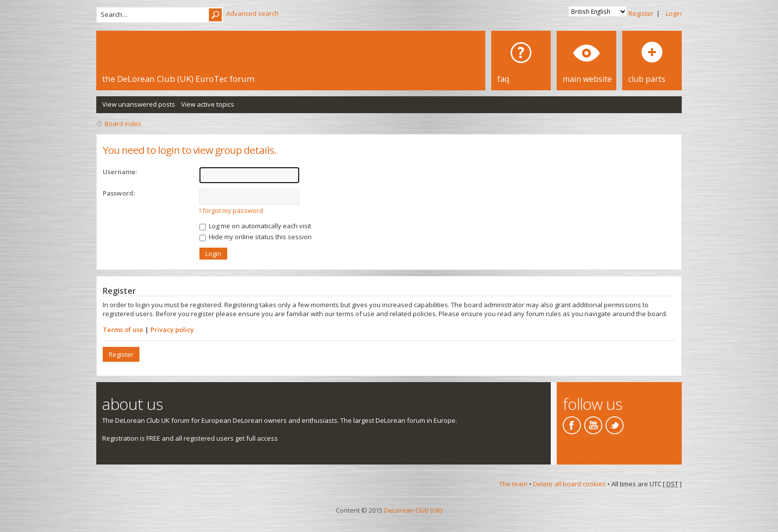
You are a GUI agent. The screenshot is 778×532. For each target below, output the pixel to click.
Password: (119, 193)
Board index (123, 124)
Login (674, 13)
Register (641, 13)
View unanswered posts (139, 104)
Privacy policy (172, 330)
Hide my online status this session (256, 237)
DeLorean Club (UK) (413, 510)
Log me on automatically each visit (255, 226)
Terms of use (123, 330)
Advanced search (253, 13)
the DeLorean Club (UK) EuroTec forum (178, 79)
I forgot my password (231, 210)
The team (513, 484)
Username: (120, 172)
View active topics (208, 104)
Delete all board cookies (569, 484)
